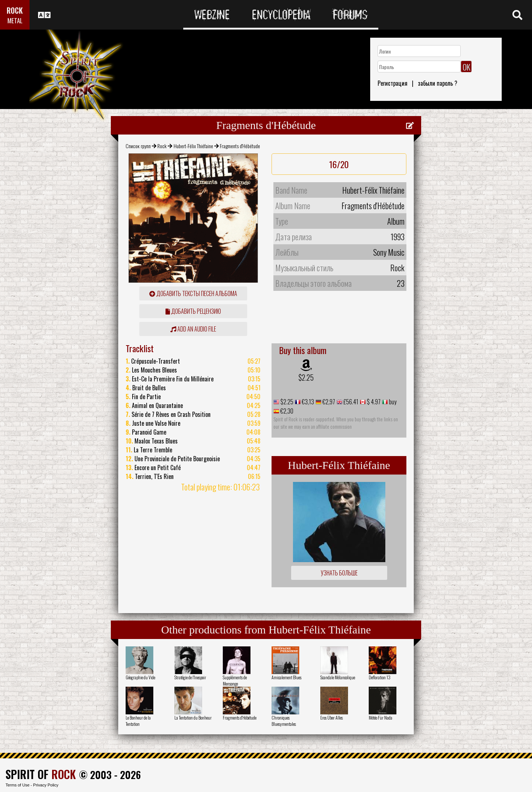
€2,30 (286, 411)
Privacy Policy (46, 785)
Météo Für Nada (381, 718)
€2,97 (328, 402)
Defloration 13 (380, 677)
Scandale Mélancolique (338, 677)
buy (392, 402)
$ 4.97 (373, 402)
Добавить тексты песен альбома (193, 293)
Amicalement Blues (287, 677)
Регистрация (393, 83)
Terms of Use (18, 785)
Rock (162, 146)
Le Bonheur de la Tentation (138, 721)
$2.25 (306, 377)
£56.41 (350, 402)
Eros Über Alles (332, 718)
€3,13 (307, 402)
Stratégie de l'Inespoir (190, 677)
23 (401, 283)
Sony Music (389, 252)
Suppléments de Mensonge (235, 680)
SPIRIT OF (41, 774)
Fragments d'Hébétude (240, 718)
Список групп (138, 146)
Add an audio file (193, 329)
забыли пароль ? (438, 83)
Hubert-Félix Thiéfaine (193, 146)
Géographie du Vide (140, 677)
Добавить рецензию (193, 311)
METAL (15, 21)
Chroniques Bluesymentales (284, 721)
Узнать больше (339, 573)
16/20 (339, 164)
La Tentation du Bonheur (193, 718)
